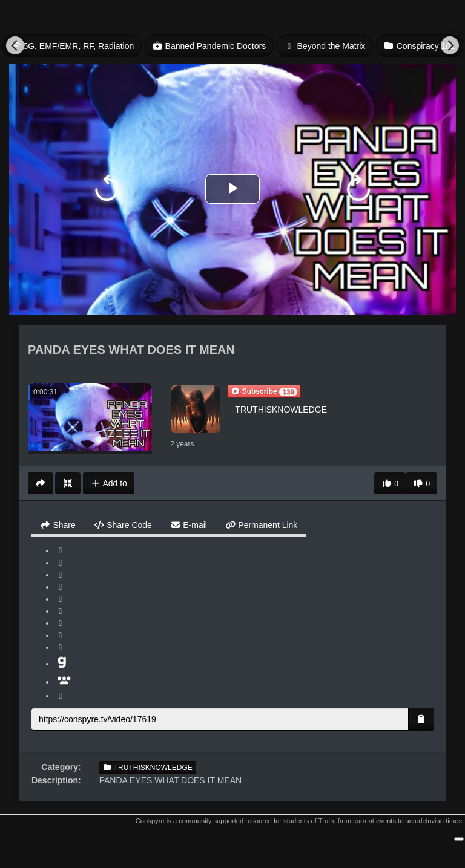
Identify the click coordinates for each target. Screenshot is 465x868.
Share (58, 525)
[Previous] (15, 45)
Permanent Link (261, 525)
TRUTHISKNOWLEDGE (281, 410)
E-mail (189, 525)
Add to (109, 483)
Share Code (123, 525)
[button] (264, 391)
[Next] (450, 45)
